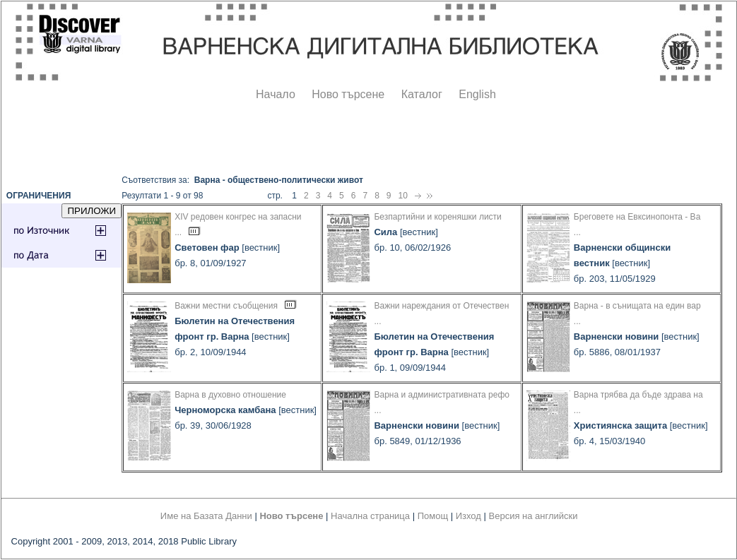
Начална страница (370, 516)
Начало (276, 94)
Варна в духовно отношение (230, 395)
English (477, 94)
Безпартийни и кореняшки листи (437, 217)
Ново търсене (348, 94)
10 (403, 196)
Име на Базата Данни (206, 516)
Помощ (433, 516)
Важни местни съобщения (226, 306)
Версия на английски (533, 516)
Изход (468, 516)
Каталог (422, 94)
